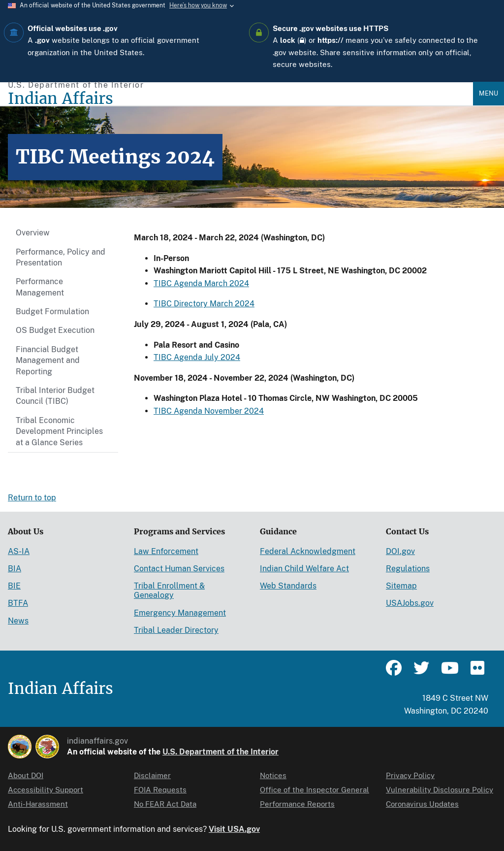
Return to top (32, 498)
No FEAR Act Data (165, 804)
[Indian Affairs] (240, 99)
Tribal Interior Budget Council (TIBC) (55, 396)
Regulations (408, 569)
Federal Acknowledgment (308, 551)
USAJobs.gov (410, 603)
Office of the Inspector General (315, 790)
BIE (14, 586)
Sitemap (401, 586)
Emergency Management (180, 613)
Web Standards (288, 586)
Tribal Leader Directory (176, 630)
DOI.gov (400, 551)
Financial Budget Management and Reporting (48, 360)
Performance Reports (297, 804)
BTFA (18, 603)
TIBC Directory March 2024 (204, 304)
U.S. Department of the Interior (220, 752)
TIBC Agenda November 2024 (209, 411)
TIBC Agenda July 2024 (197, 357)
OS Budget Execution (55, 330)
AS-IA (19, 551)
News (18, 621)
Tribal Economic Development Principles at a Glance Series (59, 431)
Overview (33, 233)
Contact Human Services (179, 569)
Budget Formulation (52, 311)
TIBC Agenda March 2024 (201, 283)
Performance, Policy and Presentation (61, 257)
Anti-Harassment (38, 804)
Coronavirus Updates (422, 804)
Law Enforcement (166, 551)
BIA (15, 569)
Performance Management (40, 287)
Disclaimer (152, 775)
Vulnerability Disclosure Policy (440, 790)
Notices (273, 775)
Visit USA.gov (234, 829)
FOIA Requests (160, 790)
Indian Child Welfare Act (304, 569)
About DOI (26, 775)
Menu (488, 93)
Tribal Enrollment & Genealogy (169, 590)
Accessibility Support (46, 790)
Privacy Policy (410, 775)
